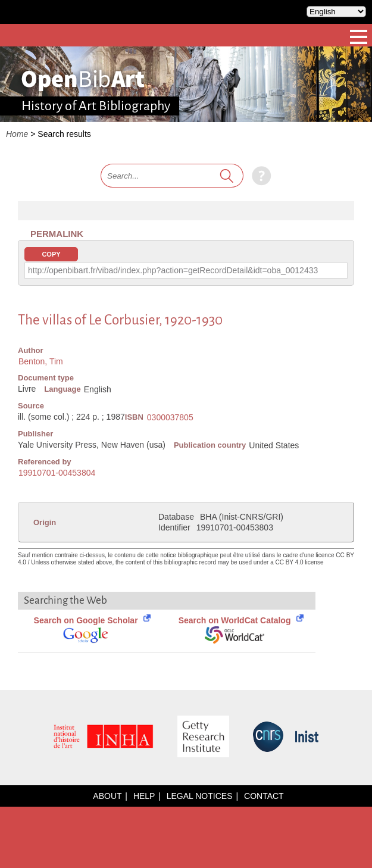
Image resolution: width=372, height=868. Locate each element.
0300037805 (170, 417)
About (107, 796)
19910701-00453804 (57, 473)
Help (144, 796)
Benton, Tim (41, 361)
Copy (51, 254)
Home (17, 134)
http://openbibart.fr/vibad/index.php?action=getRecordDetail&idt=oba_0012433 (173, 270)
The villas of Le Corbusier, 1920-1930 (120, 320)
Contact (264, 796)
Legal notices (200, 796)
